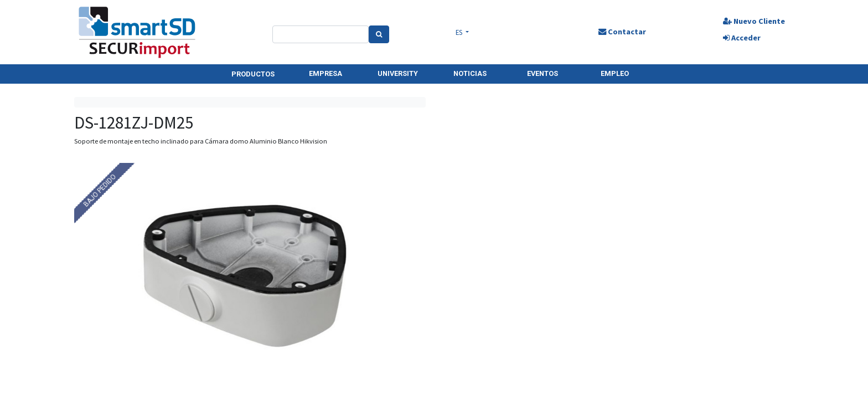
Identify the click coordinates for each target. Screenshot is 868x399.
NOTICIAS (470, 73)
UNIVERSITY (398, 73)
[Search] (379, 34)
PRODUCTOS (253, 74)
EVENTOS (542, 73)
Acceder (742, 38)
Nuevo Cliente (754, 21)
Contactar (622, 32)
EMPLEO (615, 73)
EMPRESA (325, 73)
